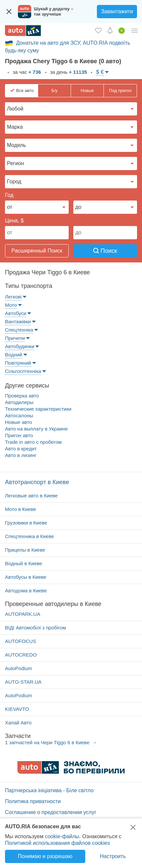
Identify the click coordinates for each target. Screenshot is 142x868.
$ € (100, 72)
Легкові (13, 297)
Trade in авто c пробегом (33, 442)
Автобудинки (20, 346)
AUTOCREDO (21, 655)
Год (9, 195)
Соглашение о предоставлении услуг (51, 812)
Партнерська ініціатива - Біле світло (49, 790)
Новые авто (18, 422)
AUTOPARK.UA (23, 614)
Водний (14, 355)
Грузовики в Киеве (26, 523)
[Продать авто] (122, 30)
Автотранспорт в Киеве (37, 482)
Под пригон (120, 91)
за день (68, 72)
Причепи (15, 338)
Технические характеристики (38, 409)
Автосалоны (19, 415)
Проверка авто (22, 396)
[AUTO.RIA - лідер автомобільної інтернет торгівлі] (23, 31)
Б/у (55, 91)
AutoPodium (19, 668)
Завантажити (117, 11)
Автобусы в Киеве (26, 577)
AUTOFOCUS (21, 641)
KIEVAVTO (17, 709)
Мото (11, 305)
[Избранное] (98, 30)
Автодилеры (19, 402)
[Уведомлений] (110, 30)
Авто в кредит (21, 449)
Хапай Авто (18, 723)
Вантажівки (18, 321)
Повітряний (18, 363)
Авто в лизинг (21, 455)
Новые (87, 91)
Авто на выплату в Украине (36, 429)
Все (25, 91)
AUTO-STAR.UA (23, 682)
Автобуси (16, 313)
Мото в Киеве (21, 509)
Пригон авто (19, 435)
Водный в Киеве (24, 563)
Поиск (105, 251)
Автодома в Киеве (26, 591)
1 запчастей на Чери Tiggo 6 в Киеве (48, 742)
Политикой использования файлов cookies (58, 843)
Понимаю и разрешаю (45, 856)
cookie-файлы (62, 836)
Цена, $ (14, 221)
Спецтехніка (19, 330)
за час (26, 72)
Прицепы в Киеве (25, 550)
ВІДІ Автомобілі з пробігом (35, 628)
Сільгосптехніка (23, 371)
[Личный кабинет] (135, 30)
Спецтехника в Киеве (30, 536)
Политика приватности (33, 801)
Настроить (113, 856)
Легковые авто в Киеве (31, 496)
